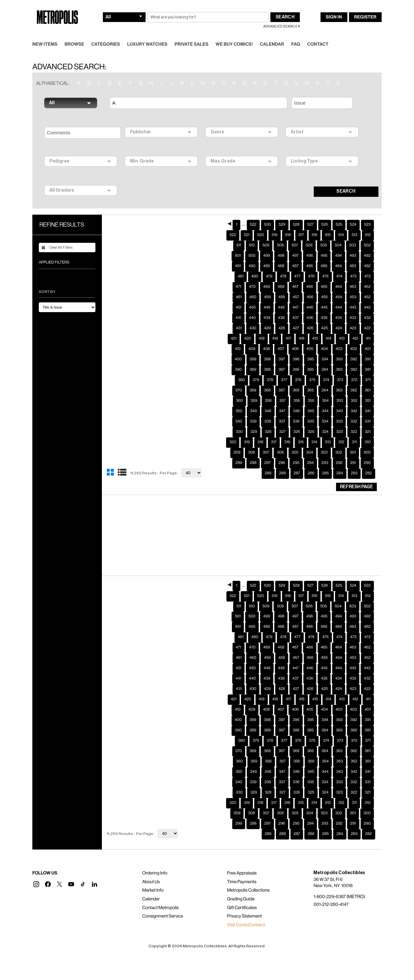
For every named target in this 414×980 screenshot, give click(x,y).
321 (368, 422)
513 (354, 225)
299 (239, 453)
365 (310, 380)
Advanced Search (280, 16)
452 (367, 287)
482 (367, 256)
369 (253, 380)
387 (282, 359)
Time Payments (242, 872)
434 (338, 308)
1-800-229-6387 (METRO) (339, 886)
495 (324, 245)
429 (267, 318)
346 (296, 401)
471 (239, 276)
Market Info (153, 880)
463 (353, 276)
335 (310, 411)
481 (241, 266)
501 (238, 245)
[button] (36, 874)
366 (296, 380)
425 (324, 318)
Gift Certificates (242, 897)
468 (281, 276)
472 (367, 266)
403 (339, 339)
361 (368, 380)
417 (288, 328)
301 (353, 442)
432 (367, 308)
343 (339, 401)
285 (325, 463)
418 (275, 328)
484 (338, 256)
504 (338, 235)
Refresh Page (356, 477)
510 (252, 235)
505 (324, 235)
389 (253, 359)
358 (268, 390)
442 (367, 297)
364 (325, 380)
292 (339, 453)
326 (297, 422)
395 (310, 349)
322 (354, 422)
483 (353, 256)
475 (325, 266)
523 (367, 214)
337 (282, 411)
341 (368, 401)
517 (301, 225)
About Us (151, 872)
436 (310, 308)
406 (295, 339)
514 (341, 225)
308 (251, 442)
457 (296, 287)
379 (256, 370)
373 (340, 370)
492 (367, 245)
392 (354, 349)
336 (296, 411)
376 (298, 370)
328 (268, 422)
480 (255, 266)
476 (311, 266)
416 (302, 328)
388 (267, 359)
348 (268, 401)
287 (297, 463)
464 (338, 276)
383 (339, 359)
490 (252, 256)
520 (261, 225)
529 (282, 214)
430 (253, 318)
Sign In (334, 7)
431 (239, 318)
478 (283, 266)
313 (328, 432)
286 (311, 463)
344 (325, 401)
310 (367, 432)
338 (268, 411)
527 (310, 214)
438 (281, 308)
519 (274, 225)
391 (368, 349)
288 (283, 463)
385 (310, 359)
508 (280, 235)
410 (238, 339)
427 (296, 318)
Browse (75, 34)
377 (284, 370)
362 (354, 380)
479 (269, 266)
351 (368, 390)
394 (325, 349)
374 (326, 370)
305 (295, 442)
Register (365, 7)
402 (354, 339)
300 (367, 442)
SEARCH (346, 181)
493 (353, 245)
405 (310, 339)
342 (354, 401)
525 (339, 214)
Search (285, 7)
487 (295, 256)
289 (268, 463)
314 (314, 432)
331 (368, 411)
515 (328, 225)
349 (253, 401)
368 (267, 380)
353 (340, 390)
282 (368, 463)
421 (234, 328)
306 (280, 442)
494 (338, 245)
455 (324, 287)
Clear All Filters (57, 237)
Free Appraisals (242, 863)
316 (287, 432)
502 (367, 235)
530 (268, 214)
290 (367, 453)
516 (315, 225)
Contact (318, 34)
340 (239, 411)
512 (368, 225)
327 (282, 422)
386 (296, 359)
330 (239, 422)
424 (339, 318)
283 (354, 463)
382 (354, 359)
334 (325, 411)
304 (310, 442)
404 (324, 339)
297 (267, 453)
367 (282, 380)
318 (260, 432)
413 (342, 328)
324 (325, 422)
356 (297, 390)
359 (254, 390)
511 (239, 235)
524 (353, 214)
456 (310, 287)
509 (266, 235)
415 (315, 328)
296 (282, 453)
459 (267, 287)
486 (310, 256)
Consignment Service (163, 906)
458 (282, 287)
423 (353, 318)
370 (239, 380)
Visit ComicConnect (246, 915)
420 (248, 328)
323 (339, 422)
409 (252, 339)
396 (296, 349)
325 (311, 422)
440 (252, 308)
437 (296, 308)
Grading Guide (241, 889)
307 (266, 442)
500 (252, 245)
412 (355, 328)
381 (368, 359)
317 (274, 432)
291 (353, 453)
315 (301, 432)
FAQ (295, 34)
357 (283, 390)
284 (340, 463)
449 (267, 297)
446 (310, 297)
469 (267, 276)
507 (295, 235)
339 (253, 411)
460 (253, 287)
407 (281, 339)
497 (295, 245)
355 (311, 390)
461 (239, 287)
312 (341, 432)
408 (266, 339)
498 (281, 245)
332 (354, 411)
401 (367, 339)
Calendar (272, 34)
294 (310, 453)
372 (354, 370)
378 (270, 370)
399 (253, 349)
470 (252, 276)
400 (238, 349)
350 (239, 401)
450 (252, 297)
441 (238, 308)
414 (328, 328)
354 (325, 390)
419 (262, 328)
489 (267, 256)
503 (353, 235)
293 (325, 453)
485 (324, 256)
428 (282, 318)
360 (240, 390)
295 (296, 453)
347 (282, 401)
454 (339, 287)
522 (253, 214)
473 (353, 266)
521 (247, 225)
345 (311, 401)
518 (288, 225)
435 (324, 308)
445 (324, 297)
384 (325, 359)
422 (367, 318)
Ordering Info (155, 863)
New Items (45, 34)
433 (353, 308)
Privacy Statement (245, 906)
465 (324, 276)
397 (282, 349)
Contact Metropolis (161, 897)
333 (339, 411)
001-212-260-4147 (331, 894)
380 (241, 370)
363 (339, 380)
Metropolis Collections (248, 880)
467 (295, 276)
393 (339, 349)
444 (339, 297)
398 (267, 349)
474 (339, 266)
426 (310, 318)
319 (247, 432)
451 (239, 297)
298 (253, 453)
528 (296, 214)
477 (297, 266)
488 (281, 256)
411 (368, 328)
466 (310, 276)
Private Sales (192, 34)
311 (354, 432)
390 (238, 359)
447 (296, 297)
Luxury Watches (147, 34)
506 (309, 235)
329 (254, 422)
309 (237, 442)
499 (267, 245)
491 (238, 256)
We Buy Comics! (234, 34)
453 (353, 287)
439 (267, 308)
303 (324, 442)
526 (325, 214)
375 (312, 370)
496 (310, 245)
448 (282, 297)
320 (233, 432)
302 (339, 442)
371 (368, 370)
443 (353, 297)
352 (354, 390)
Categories (106, 34)
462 (367, 276)
